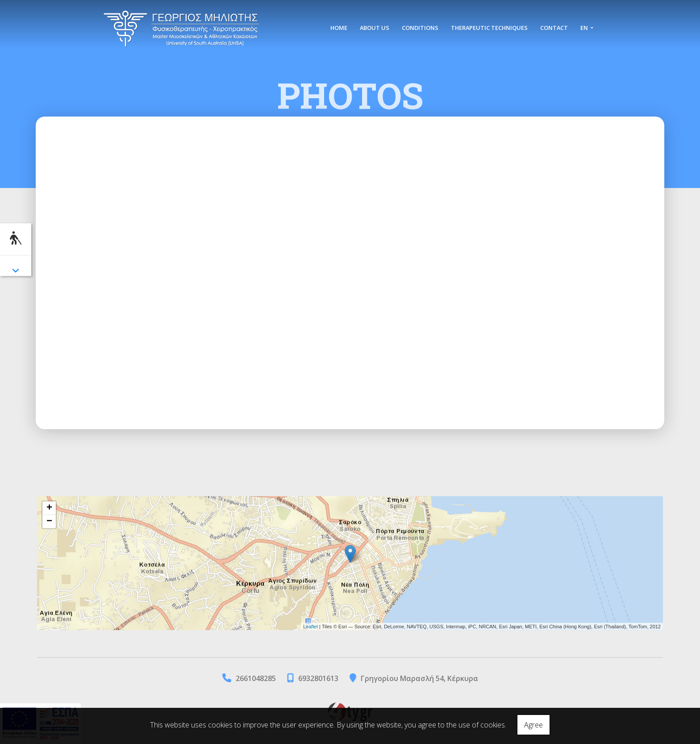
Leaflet (310, 626)
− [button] (49, 522)
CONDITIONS (420, 28)
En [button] (585, 28)
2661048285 (256, 678)
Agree (533, 725)
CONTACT (554, 28)
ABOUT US (375, 28)
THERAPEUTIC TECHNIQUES (489, 28)
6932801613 (318, 678)
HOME (339, 28)
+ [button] (49, 508)
